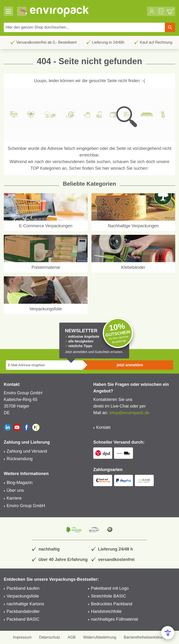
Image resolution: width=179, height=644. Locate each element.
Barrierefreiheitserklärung (145, 637)
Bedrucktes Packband (112, 604)
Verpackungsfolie (23, 596)
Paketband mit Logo (110, 588)
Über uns (15, 490)
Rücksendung (20, 459)
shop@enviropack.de (129, 413)
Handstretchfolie (106, 611)
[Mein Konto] (152, 11)
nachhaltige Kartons (25, 604)
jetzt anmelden (130, 365)
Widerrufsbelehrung (100, 637)
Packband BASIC (23, 619)
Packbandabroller (23, 611)
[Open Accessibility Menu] (168, 633)
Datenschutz (50, 637)
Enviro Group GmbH (26, 506)
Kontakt (103, 427)
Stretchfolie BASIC (109, 596)
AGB (72, 637)
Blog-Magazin (20, 483)
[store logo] (87, 11)
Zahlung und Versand (27, 451)
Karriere (14, 498)
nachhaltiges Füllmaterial (114, 619)
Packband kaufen (23, 588)
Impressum (22, 637)
